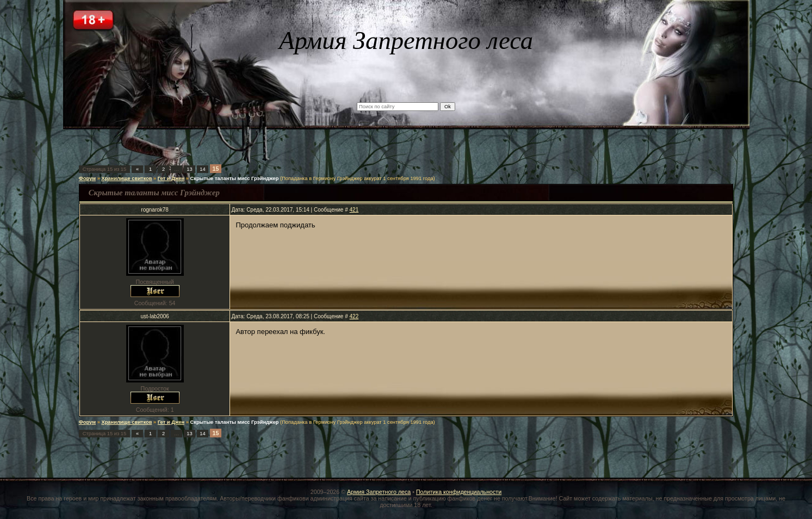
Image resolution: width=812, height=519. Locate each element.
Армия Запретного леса (379, 492)
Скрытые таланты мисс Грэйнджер (235, 178)
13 (189, 169)
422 (354, 316)
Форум (87, 178)
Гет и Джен (171, 178)
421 (354, 210)
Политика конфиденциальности (459, 492)
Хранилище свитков (126, 178)
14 (202, 169)
